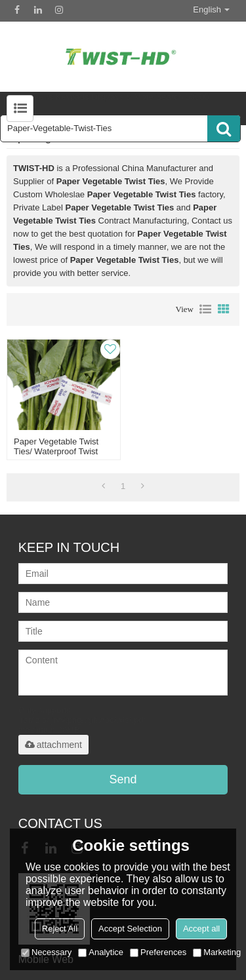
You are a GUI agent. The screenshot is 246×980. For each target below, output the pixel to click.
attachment (53, 745)
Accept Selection (130, 929)
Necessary (46, 952)
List (205, 309)
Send (123, 779)
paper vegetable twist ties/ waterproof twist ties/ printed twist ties (57, 451)
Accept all (201, 929)
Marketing (217, 952)
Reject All (60, 929)
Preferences (158, 952)
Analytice (101, 952)
